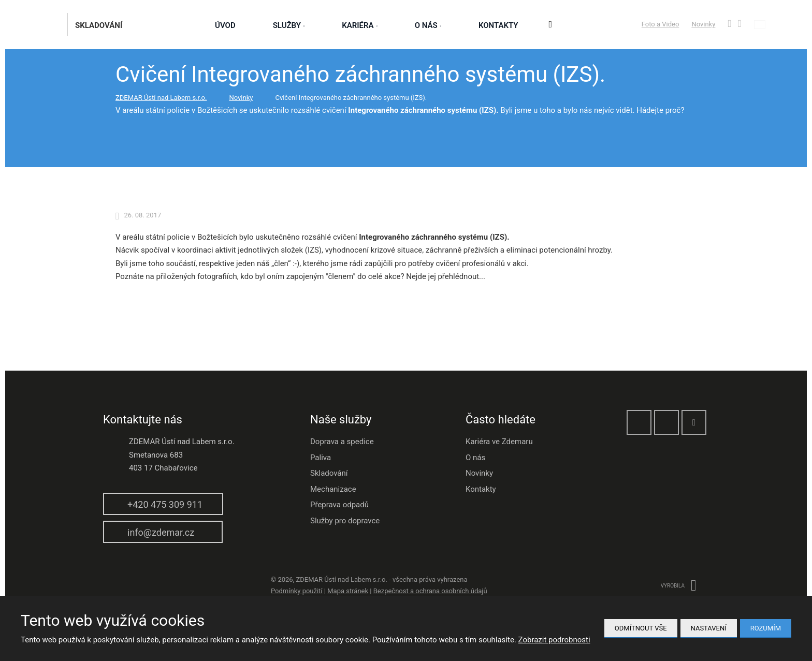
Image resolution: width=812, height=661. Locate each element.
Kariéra (358, 25)
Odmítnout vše (641, 628)
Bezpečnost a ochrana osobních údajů (430, 591)
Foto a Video (661, 24)
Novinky (703, 24)
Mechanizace (333, 489)
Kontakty (498, 25)
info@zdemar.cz (161, 532)
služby (287, 25)
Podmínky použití (297, 591)
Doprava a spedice (342, 442)
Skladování (329, 473)
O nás (426, 25)
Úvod (225, 25)
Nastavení (709, 628)
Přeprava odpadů (339, 505)
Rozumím (766, 628)
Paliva (321, 458)
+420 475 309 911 (165, 504)
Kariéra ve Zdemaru (499, 442)
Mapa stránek (348, 591)
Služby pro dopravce (345, 521)
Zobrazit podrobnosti (554, 640)
